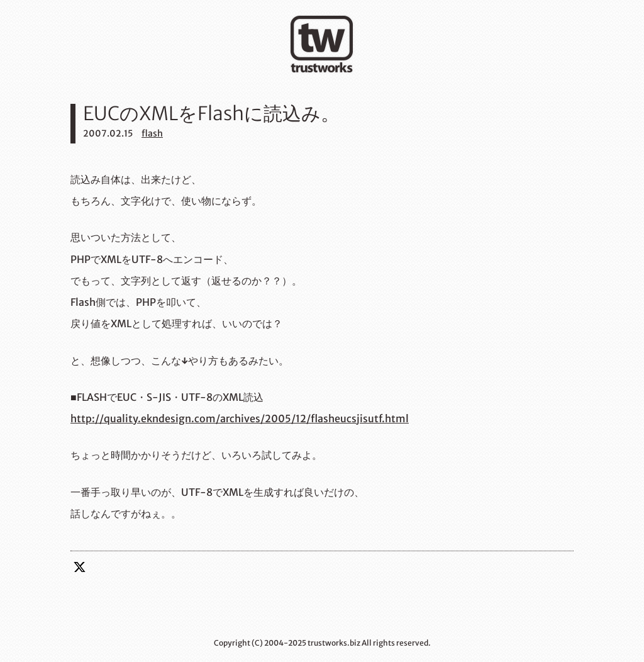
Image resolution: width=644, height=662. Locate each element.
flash (152, 133)
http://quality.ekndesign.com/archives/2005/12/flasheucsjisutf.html (240, 418)
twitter (80, 567)
